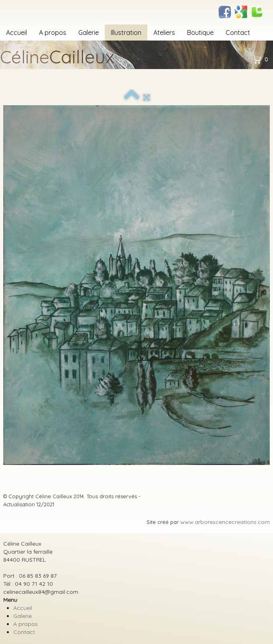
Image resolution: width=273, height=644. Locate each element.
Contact (238, 33)
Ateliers (164, 33)
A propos (53, 33)
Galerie (89, 33)
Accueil (16, 33)
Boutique (200, 33)
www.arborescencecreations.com (225, 522)
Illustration (126, 33)
